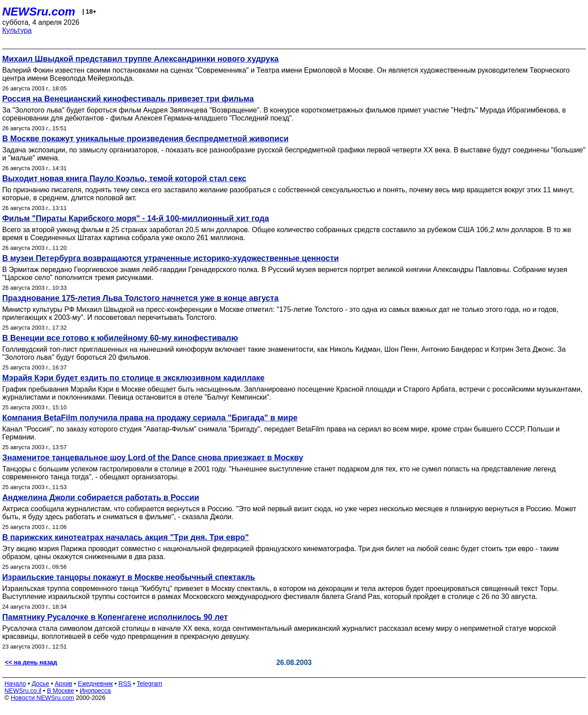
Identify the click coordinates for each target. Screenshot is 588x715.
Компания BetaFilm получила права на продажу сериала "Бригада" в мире (150, 418)
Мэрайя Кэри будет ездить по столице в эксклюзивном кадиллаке (133, 378)
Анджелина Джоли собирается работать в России (101, 497)
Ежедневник (95, 684)
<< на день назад (31, 662)
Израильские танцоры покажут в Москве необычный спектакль (129, 577)
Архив (64, 684)
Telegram (150, 684)
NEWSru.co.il (23, 691)
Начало (15, 684)
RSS (125, 684)
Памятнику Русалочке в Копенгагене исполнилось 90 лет (115, 617)
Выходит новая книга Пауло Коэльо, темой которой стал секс (124, 179)
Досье (40, 684)
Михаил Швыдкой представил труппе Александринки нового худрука (140, 59)
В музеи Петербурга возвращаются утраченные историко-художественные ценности (171, 258)
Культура (17, 30)
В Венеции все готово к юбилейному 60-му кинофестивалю (120, 338)
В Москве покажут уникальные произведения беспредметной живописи (145, 139)
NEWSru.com (39, 12)
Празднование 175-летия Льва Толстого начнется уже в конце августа (140, 298)
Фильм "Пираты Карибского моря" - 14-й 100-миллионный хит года (136, 218)
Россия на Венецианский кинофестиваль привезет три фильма (128, 99)
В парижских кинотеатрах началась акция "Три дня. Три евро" (125, 537)
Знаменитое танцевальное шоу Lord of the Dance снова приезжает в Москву (153, 458)
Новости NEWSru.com (42, 698)
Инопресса (95, 691)
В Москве (60, 691)
